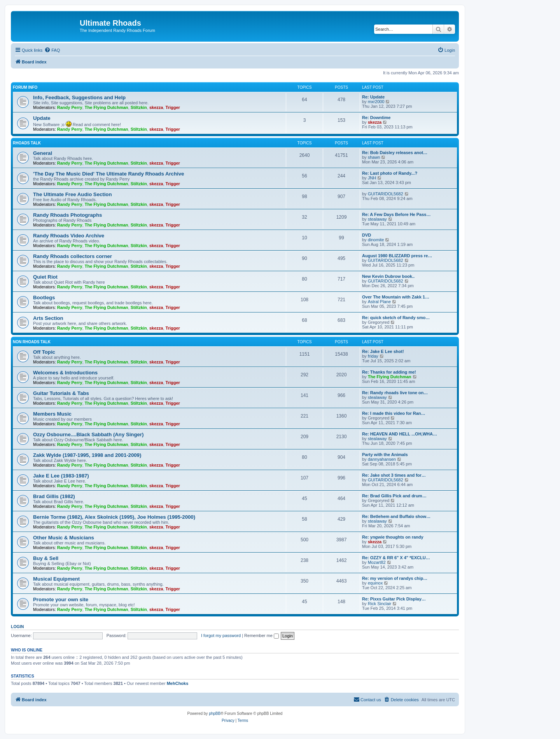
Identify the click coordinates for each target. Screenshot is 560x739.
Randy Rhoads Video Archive (69, 236)
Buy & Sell (46, 558)
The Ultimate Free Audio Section (72, 194)
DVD (367, 235)
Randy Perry (70, 107)
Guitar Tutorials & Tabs (61, 393)
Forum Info (25, 87)
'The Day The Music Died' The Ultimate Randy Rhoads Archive (108, 174)
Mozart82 (377, 562)
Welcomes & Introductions (65, 373)
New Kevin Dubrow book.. (388, 276)
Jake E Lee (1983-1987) (61, 476)
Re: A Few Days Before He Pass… (396, 214)
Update (42, 118)
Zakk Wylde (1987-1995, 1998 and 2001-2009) (87, 455)
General (43, 153)
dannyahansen (382, 459)
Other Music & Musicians (64, 538)
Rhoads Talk (27, 143)
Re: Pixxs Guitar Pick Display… (394, 599)
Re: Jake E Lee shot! (383, 351)
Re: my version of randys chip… (395, 578)
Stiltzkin (139, 107)
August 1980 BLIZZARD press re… (397, 256)
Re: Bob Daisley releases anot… (395, 153)
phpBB (215, 714)
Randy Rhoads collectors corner (73, 256)
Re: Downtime (376, 118)
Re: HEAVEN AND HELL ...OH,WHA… (400, 434)
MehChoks (178, 683)
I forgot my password (221, 635)
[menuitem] (52, 50)
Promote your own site (61, 599)
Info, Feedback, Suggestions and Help (79, 97)
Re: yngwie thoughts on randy (393, 537)
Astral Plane (379, 302)
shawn (374, 157)
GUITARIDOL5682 (386, 194)
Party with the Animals (385, 455)
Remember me (262, 635)
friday (373, 356)
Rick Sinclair (380, 604)
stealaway (377, 219)
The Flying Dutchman (107, 107)
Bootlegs (44, 298)
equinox (375, 583)
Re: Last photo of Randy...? (390, 173)
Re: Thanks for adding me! (389, 372)
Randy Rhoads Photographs (67, 215)
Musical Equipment (56, 579)
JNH (372, 178)
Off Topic (44, 352)
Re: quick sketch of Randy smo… (396, 318)
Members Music (52, 414)
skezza (156, 107)
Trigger (173, 107)
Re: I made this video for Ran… (394, 413)
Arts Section (48, 318)
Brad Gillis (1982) (54, 496)
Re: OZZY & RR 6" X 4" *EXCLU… (396, 558)
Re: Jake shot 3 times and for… (394, 475)
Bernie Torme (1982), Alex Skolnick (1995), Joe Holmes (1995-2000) (114, 517)
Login (17, 627)
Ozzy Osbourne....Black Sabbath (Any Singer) (88, 434)
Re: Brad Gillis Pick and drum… (394, 496)
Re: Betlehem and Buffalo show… (396, 516)
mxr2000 (376, 102)
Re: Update (373, 97)
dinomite (376, 240)
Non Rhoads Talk (32, 342)
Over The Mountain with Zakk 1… (396, 297)
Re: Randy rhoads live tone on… (395, 393)
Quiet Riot (45, 277)
